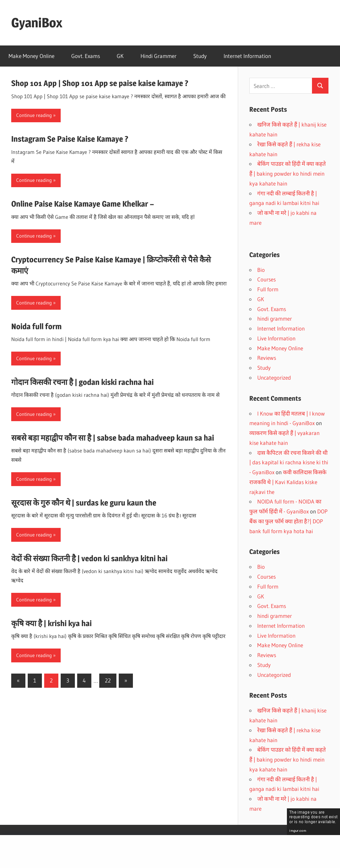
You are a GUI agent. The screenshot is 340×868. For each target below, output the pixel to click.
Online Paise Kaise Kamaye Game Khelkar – (83, 204)
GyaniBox (37, 23)
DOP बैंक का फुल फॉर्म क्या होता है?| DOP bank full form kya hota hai (288, 521)
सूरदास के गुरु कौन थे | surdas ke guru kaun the (84, 503)
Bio (261, 270)
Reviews (267, 358)
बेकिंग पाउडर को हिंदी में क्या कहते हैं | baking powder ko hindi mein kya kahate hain (288, 174)
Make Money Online (31, 56)
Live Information (276, 338)
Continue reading (34, 115)
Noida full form (36, 326)
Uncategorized (274, 377)
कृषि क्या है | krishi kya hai (51, 623)
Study (200, 56)
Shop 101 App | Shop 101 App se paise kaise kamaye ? (100, 83)
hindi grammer (275, 318)
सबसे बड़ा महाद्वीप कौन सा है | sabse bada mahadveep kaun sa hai (113, 438)
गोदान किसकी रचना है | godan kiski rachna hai (82, 382)
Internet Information (247, 56)
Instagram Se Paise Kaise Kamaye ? (70, 139)
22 (108, 680)
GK (120, 56)
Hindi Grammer (158, 56)
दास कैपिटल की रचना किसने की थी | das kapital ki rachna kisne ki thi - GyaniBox (289, 463)
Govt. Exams (86, 56)
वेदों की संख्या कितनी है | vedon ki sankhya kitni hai (89, 558)
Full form (268, 289)
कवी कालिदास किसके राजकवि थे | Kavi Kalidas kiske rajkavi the (288, 482)
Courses (266, 279)
